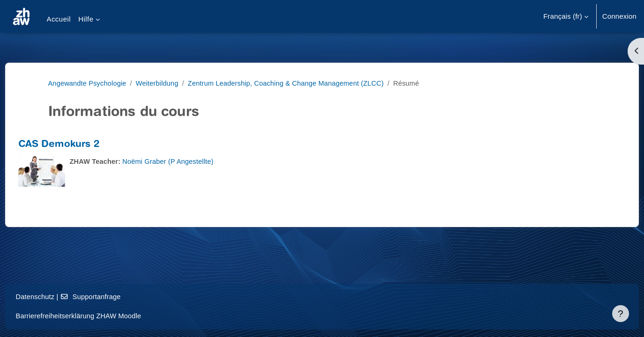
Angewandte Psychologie (89, 83)
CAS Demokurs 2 (76, 145)
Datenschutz (53, 297)
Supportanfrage (110, 297)
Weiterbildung (160, 83)
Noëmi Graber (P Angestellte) (188, 161)
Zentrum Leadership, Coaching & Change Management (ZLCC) (292, 83)
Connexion (619, 16)
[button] (566, 16)
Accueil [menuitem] (59, 19)
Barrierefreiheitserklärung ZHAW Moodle (98, 316)
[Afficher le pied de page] (621, 314)
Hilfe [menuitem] (86, 19)
